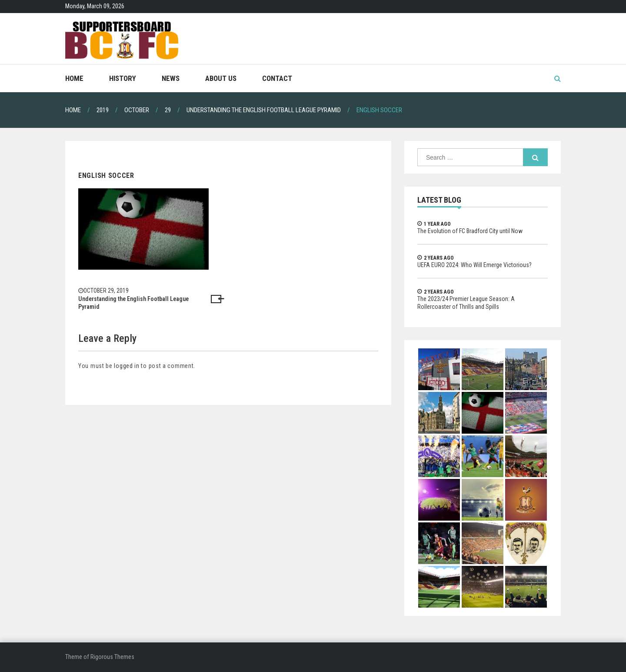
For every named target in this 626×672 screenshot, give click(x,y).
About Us (221, 78)
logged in (127, 366)
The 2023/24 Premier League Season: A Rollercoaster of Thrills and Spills (466, 303)
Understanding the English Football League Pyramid (133, 303)
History (123, 78)
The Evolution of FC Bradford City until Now (470, 231)
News (171, 78)
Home (74, 78)
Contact (277, 78)
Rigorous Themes (112, 657)
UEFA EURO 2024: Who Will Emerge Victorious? (474, 265)
